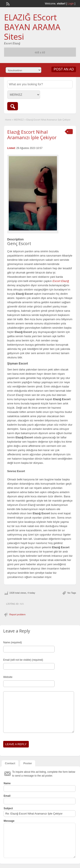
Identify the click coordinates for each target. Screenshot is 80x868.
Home (8, 120)
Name (7, 783)
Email (7, 796)
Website (8, 677)
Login (71, 4)
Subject (8, 808)
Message (9, 821)
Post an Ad (64, 69)
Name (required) (12, 642)
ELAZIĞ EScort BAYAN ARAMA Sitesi (32, 27)
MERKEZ (19, 120)
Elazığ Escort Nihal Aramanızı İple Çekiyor (32, 135)
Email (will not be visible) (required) (23, 660)
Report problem (17, 614)
